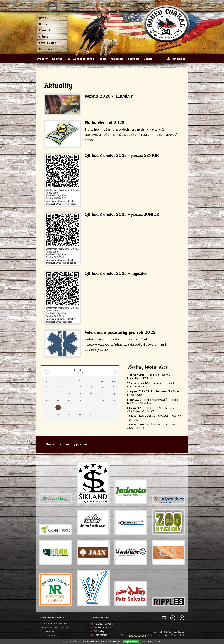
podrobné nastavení (151, 641)
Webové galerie (155, 635)
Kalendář (58, 59)
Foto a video (48, 43)
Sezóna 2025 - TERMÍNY (109, 96)
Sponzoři (134, 59)
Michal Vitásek (171, 635)
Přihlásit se (178, 59)
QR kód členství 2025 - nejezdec (116, 273)
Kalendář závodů (104, 624)
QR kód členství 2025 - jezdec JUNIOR (122, 214)
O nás (43, 24)
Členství (44, 30)
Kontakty (45, 49)
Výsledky (42, 59)
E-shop (148, 59)
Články (43, 36)
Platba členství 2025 (105, 122)
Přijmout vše (131, 642)
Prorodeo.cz (178, 632)
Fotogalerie (101, 635)
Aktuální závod (103, 627)
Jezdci (102, 59)
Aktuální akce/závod (81, 59)
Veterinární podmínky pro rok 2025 (120, 332)
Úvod (43, 18)
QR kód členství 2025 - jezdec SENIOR (122, 155)
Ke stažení (117, 59)
